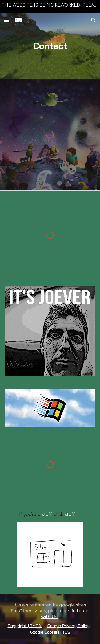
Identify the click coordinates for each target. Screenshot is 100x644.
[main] (50, 46)
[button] (6, 20)
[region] (50, 6)
